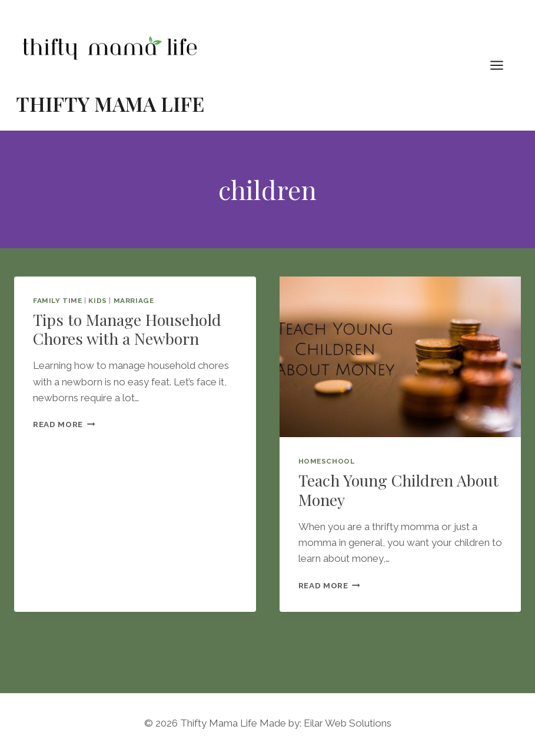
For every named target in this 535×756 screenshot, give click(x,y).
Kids (97, 301)
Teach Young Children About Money (398, 489)
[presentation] (401, 357)
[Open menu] (503, 65)
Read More (64, 424)
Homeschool (327, 461)
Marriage (134, 301)
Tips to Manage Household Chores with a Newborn (127, 329)
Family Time (58, 301)
